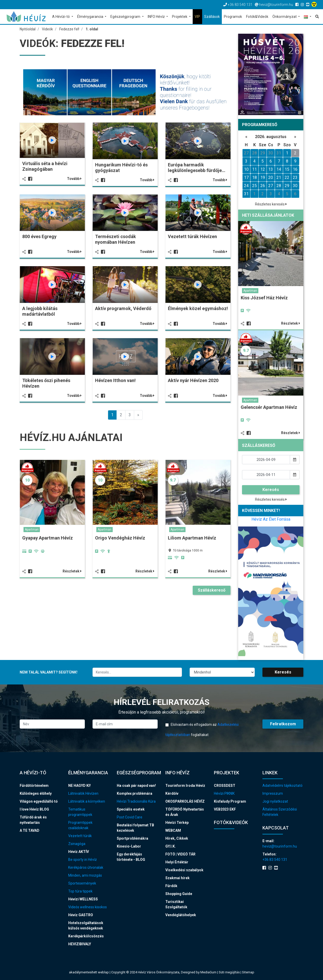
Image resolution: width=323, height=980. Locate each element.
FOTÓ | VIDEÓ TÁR (180, 854)
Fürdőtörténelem (34, 786)
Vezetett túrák (80, 836)
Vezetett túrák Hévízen (192, 236)
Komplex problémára (135, 793)
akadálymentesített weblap (89, 972)
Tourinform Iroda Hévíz (185, 786)
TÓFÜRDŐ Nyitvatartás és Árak (185, 812)
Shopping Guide (179, 894)
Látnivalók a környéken (87, 801)
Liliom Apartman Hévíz (192, 538)
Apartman (32, 530)
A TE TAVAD (30, 830)
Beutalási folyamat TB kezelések (135, 828)
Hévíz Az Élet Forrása (271, 519)
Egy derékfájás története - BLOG (131, 857)
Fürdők (171, 886)
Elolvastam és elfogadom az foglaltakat (202, 730)
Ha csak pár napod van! (136, 786)
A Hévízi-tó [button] (61, 17)
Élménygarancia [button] (91, 17)
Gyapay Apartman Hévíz (48, 538)
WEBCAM (173, 830)
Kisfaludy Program (230, 801)
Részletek (72, 571)
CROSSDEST (225, 786)
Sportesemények (82, 883)
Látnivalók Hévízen (83, 793)
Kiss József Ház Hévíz (264, 298)
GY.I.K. (171, 846)
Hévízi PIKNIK (224, 793)
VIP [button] (197, 17)
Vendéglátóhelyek (181, 915)
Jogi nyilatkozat (275, 801)
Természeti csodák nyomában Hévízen (116, 239)
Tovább (74, 179)
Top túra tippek (80, 891)
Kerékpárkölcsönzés (86, 936)
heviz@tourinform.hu (280, 846)
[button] (308, 17)
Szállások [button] (212, 17)
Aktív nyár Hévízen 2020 (193, 380)
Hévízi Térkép (177, 823)
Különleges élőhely (36, 793)
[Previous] (138, 415)
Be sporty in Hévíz (83, 860)
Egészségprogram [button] (126, 17)
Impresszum (273, 793)
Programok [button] (233, 17)
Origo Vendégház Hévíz (120, 538)
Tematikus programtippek (80, 812)
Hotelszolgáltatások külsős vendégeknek (86, 926)
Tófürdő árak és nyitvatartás (33, 820)
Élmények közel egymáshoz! (198, 308)
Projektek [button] (180, 17)
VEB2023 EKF (225, 809)
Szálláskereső (212, 590)
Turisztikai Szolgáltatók (176, 904)
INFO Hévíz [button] (157, 17)
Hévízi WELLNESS (83, 899)
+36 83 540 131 (275, 860)
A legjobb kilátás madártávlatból (40, 311)
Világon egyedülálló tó (39, 801)
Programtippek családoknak (80, 825)
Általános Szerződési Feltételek (280, 812)
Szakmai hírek (177, 878)
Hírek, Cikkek (177, 838)
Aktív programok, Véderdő (123, 308)
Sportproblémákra (132, 838)
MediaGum (208, 972)
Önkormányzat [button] (285, 17)
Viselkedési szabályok (184, 870)
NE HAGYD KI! (79, 786)
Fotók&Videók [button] (257, 17)
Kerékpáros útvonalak (86, 867)
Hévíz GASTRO (81, 915)
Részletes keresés (271, 204)
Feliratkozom (283, 724)
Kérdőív (172, 793)
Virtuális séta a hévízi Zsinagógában (45, 166)
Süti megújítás (230, 972)
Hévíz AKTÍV (79, 852)
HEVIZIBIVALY (80, 944)
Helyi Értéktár (177, 862)
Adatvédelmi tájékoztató (282, 786)
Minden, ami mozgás (85, 875)
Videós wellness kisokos (88, 907)
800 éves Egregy (39, 236)
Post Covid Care (130, 817)
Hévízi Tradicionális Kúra (136, 801)
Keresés (271, 490)
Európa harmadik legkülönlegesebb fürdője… (197, 168)
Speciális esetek (131, 809)
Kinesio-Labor (129, 846)
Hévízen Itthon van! (115, 380)
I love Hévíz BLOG (34, 809)
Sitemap (248, 972)
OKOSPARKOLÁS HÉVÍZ (185, 801)
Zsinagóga (77, 844)
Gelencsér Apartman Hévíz (269, 407)
